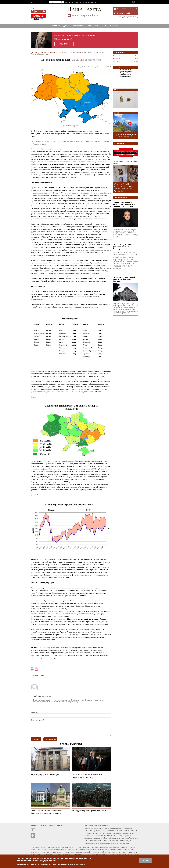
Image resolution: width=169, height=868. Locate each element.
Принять (145, 861)
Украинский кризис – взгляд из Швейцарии (66, 52)
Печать (32, 669)
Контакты (44, 826)
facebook (32, 11)
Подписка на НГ (124, 13)
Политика (43, 52)
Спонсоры (61, 826)
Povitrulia (37, 696)
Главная (34, 52)
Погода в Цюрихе (126, 71)
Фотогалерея (78, 26)
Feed (44, 11)
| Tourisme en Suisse (126, 137)
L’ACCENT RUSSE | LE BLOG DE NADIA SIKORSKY (125, 162)
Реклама (52, 826)
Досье (66, 26)
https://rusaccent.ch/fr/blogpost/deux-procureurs (84, 40)
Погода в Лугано (126, 74)
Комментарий (37, 720)
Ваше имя (35, 712)
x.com (40, 11)
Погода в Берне (126, 73)
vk (36, 11)
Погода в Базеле (126, 76)
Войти (32, 2)
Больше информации (78, 864)
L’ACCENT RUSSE (111, 26)
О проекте (34, 826)
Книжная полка (95, 26)
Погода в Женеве (126, 70)
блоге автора (38, 658)
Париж (102, 67)
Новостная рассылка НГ (127, 9)
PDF (36, 669)
